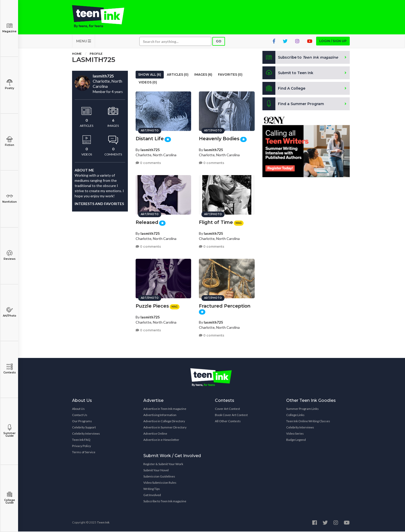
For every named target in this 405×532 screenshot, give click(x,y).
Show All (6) (150, 75)
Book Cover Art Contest (231, 415)
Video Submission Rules (160, 483)
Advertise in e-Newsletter (161, 440)
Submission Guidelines (159, 477)
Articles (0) (178, 75)
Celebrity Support (84, 428)
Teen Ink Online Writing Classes (308, 422)
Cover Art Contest (227, 409)
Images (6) (203, 75)
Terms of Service (84, 453)
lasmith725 (150, 149)
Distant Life (150, 138)
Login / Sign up (333, 41)
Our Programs (82, 422)
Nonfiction (9, 198)
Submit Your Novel (156, 471)
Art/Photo (9, 312)
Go (219, 42)
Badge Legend (296, 440)
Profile (96, 54)
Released (147, 222)
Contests (9, 369)
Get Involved (152, 495)
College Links (295, 415)
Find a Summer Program (293, 104)
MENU (84, 41)
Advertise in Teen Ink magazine (165, 409)
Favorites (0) (230, 75)
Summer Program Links (302, 409)
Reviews (9, 255)
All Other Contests (228, 422)
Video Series (295, 434)
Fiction (9, 141)
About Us (78, 409)
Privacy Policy (81, 446)
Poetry (9, 85)
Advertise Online (155, 434)
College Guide (9, 498)
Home (77, 54)
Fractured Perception (225, 306)
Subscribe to (301, 58)
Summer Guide (9, 431)
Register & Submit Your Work (163, 464)
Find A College (284, 89)
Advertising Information (160, 415)
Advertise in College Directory (164, 422)
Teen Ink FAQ (81, 440)
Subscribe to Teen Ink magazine (165, 502)
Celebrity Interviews (86, 434)
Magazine (9, 28)
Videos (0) (148, 83)
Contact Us (80, 415)
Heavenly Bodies (219, 138)
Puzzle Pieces (152, 306)
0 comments (148, 163)
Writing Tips (152, 489)
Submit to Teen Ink (288, 73)
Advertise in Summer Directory (165, 428)
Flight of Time (216, 222)
